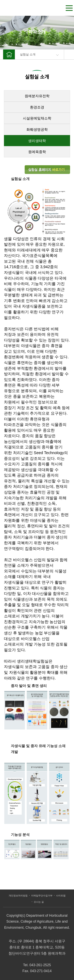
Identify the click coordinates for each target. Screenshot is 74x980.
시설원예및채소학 (37, 118)
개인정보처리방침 (18, 896)
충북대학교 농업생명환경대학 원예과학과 (20, 7)
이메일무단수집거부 (42, 896)
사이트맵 (61, 896)
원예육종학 (37, 152)
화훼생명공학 (37, 130)
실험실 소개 (39, 54)
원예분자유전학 (37, 96)
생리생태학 (37, 141)
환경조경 (37, 107)
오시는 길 (39, 902)
